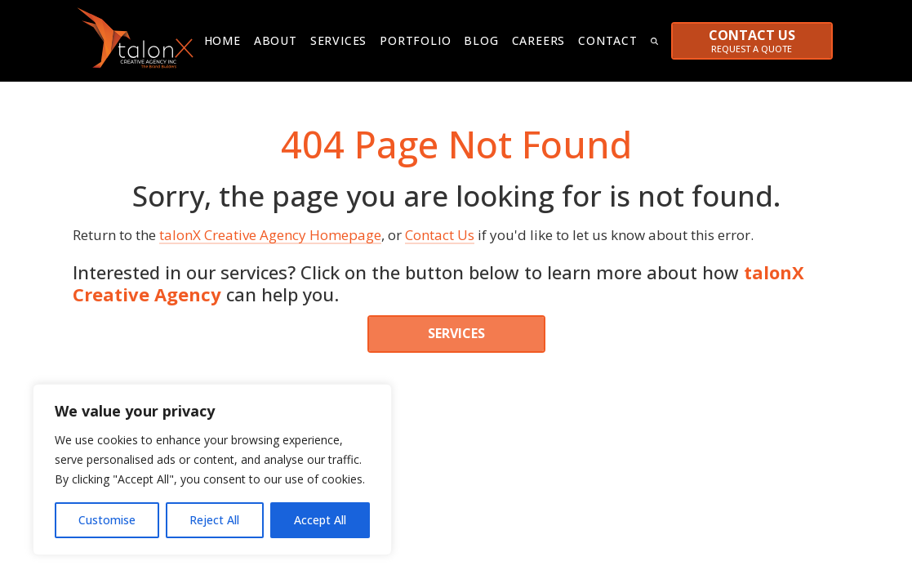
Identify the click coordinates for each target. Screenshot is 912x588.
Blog (481, 40)
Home (222, 40)
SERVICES (456, 329)
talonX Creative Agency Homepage (270, 231)
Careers (539, 40)
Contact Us (440, 231)
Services (338, 40)
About (276, 40)
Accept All (320, 520)
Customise (107, 520)
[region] (212, 470)
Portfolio (415, 40)
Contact (608, 40)
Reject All (214, 520)
